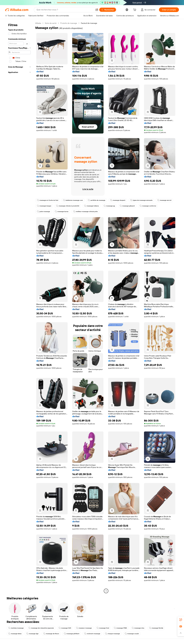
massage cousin (132, 634)
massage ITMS (120, 628)
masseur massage (84, 628)
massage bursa (62, 212)
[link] (181, 620)
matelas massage (16, 628)
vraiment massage (92, 634)
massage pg (109, 206)
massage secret (164, 200)
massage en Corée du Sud (48, 200)
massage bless (15, 634)
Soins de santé (51, 23)
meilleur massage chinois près (85, 212)
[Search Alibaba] (65, 10)
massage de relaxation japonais (41, 628)
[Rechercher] (108, 10)
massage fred (103, 628)
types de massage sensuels (141, 200)
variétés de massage (97, 200)
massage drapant (118, 200)
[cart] (135, 10)
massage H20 (65, 628)
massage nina (138, 628)
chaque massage (112, 634)
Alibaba (38, 23)
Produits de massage (69, 23)
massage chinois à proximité (68, 206)
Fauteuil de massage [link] (89, 23)
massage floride (156, 628)
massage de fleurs (51, 634)
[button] (97, 10)
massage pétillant (72, 634)
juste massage (43, 212)
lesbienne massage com (73, 200)
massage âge (32, 634)
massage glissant (127, 206)
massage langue (44, 206)
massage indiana (91, 206)
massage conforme (148, 206)
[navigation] (19, 307)
